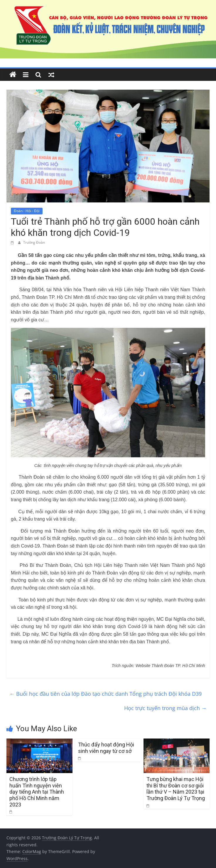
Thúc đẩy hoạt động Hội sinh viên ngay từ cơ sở (106, 748)
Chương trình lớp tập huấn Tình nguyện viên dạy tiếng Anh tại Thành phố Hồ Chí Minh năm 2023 (37, 792)
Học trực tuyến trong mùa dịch (165, 708)
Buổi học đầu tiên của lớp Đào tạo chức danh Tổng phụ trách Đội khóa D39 (106, 694)
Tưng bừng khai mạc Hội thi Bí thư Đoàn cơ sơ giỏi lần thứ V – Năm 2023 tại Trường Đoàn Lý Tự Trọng (176, 789)
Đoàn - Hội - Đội (27, 211)
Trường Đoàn (34, 242)
